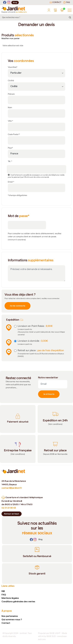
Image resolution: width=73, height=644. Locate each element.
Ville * (10, 121)
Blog (15, 2)
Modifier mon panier (11, 39)
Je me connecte (18, 306)
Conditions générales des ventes (18, 601)
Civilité (11, 81)
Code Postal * (14, 135)
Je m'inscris (49, 394)
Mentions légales (10, 598)
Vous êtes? (13, 67)
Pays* (10, 148)
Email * (11, 182)
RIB (3, 591)
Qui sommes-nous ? (12, 619)
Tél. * (10, 162)
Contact (55, 3)
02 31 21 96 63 (9, 508)
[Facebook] (5, 2)
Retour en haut (12, 514)
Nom (10, 108)
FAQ (67, 2)
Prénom (11, 94)
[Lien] (40, 540)
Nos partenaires (10, 616)
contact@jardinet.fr (12, 488)
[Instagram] (9, 2)
